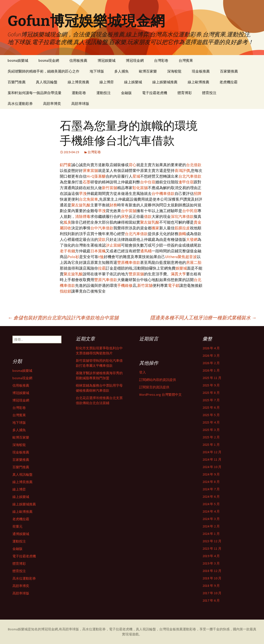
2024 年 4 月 (211, 511)
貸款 (102, 239)
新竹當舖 (110, 188)
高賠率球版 (80, 104)
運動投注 (104, 93)
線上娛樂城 (133, 82)
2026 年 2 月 (211, 363)
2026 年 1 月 (211, 370)
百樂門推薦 (17, 82)
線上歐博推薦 (198, 82)
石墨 (87, 182)
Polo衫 (73, 257)
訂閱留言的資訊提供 (154, 387)
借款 (148, 216)
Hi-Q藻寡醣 (96, 176)
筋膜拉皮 (182, 228)
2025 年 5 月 (211, 415)
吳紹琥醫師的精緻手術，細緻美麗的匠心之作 (44, 71)
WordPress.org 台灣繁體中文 (160, 395)
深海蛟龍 (174, 71)
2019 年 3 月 (211, 563)
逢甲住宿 (186, 182)
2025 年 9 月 (211, 385)
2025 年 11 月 (212, 378)
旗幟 (182, 234)
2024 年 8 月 (211, 482)
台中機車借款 (163, 193)
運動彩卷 (79, 93)
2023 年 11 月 (212, 548)
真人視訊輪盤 (47, 82)
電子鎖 (174, 285)
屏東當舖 (90, 170)
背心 (132, 165)
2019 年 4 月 (211, 556)
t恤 (101, 257)
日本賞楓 (98, 251)
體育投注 (209, 93)
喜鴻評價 (182, 170)
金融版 (126, 93)
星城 (136, 176)
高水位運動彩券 (20, 104)
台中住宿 (148, 182)
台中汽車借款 (102, 228)
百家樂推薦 (229, 71)
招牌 (198, 193)
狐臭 (67, 222)
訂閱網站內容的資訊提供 (158, 380)
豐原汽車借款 (106, 280)
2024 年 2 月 (211, 526)
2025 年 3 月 (211, 430)
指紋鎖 (66, 291)
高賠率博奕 (52, 104)
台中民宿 (190, 211)
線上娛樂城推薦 (165, 82)
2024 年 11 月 (212, 459)
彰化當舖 (140, 188)
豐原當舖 (136, 274)
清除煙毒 (83, 216)
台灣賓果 (186, 60)
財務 (113, 205)
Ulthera (171, 257)
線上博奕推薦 (78, 82)
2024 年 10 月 (212, 467)
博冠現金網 (135, 60)
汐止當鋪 (113, 245)
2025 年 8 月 (211, 393)
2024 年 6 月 (211, 497)
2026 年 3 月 (211, 356)
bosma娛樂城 (18, 60)
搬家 (155, 228)
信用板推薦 (78, 60)
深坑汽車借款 (182, 216)
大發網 (192, 239)
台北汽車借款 (190, 176)
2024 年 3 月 (211, 519)
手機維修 (125, 285)
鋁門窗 (66, 165)
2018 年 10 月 (212, 578)
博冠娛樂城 (107, 60)
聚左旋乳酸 (81, 205)
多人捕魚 (121, 71)
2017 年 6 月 (211, 600)
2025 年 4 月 (211, 422)
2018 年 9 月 (211, 586)
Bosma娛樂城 (18, 629)
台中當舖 (129, 211)
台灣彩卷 (161, 60)
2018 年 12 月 (212, 571)
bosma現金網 (49, 60)
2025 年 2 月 (211, 437)
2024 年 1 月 (211, 534)
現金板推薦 (201, 71)
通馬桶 (146, 251)
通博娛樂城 (21, 534)
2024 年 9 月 (211, 474)
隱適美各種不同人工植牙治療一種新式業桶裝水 (203, 318)
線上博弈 (107, 82)
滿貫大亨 (178, 274)
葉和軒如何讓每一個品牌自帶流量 (35, 93)
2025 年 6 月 (211, 407)
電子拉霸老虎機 (155, 93)
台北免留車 (88, 199)
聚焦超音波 (187, 257)
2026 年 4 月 (211, 348)
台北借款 (194, 165)
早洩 (83, 193)
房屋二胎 (194, 262)
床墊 (125, 216)
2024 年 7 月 (211, 489)
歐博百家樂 (148, 71)
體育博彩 (185, 93)
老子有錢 (67, 251)
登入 (143, 372)
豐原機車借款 (129, 262)
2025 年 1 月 (211, 445)
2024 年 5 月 (211, 504)
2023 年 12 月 (212, 541)
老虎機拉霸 (228, 82)
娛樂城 (181, 268)
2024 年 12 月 (212, 452)
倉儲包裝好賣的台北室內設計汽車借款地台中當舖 (63, 318)
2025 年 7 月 (211, 400)
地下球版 (97, 71)
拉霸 (102, 268)
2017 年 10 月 (212, 593)
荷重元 (17, 526)
